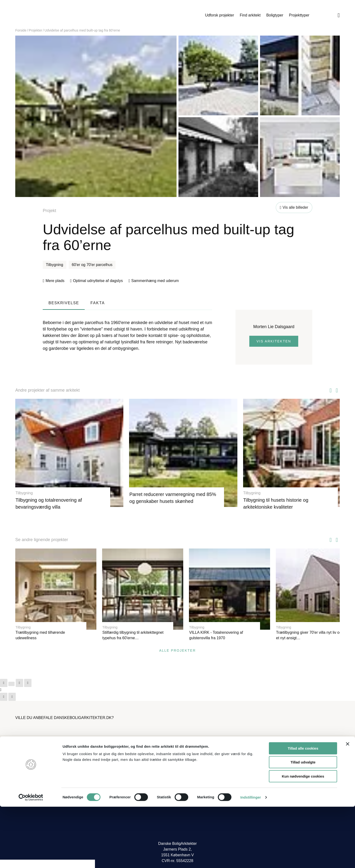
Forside (21, 30)
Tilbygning (54, 265)
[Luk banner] (348, 805)
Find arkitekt (250, 15)
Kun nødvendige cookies (303, 838)
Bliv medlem (273, 749)
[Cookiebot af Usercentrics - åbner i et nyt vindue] (31, 859)
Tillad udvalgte (303, 824)
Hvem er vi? (191, 749)
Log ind (269, 757)
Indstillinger (251, 859)
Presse (186, 770)
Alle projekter (177, 639)
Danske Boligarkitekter (54, 15)
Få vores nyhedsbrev (198, 778)
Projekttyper (299, 15)
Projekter (36, 30)
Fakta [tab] (98, 303)
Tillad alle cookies (303, 810)
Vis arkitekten (274, 341)
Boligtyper (275, 15)
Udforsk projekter (219, 15)
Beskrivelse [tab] (64, 303)
